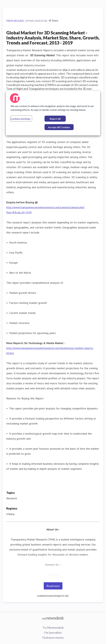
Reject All (55, 119)
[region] (53, 113)
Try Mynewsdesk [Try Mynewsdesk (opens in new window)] (53, 628)
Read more (53, 586)
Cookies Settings (20, 119)
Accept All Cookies (59, 127)
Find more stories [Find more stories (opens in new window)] (53, 638)
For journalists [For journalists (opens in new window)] (53, 633)
